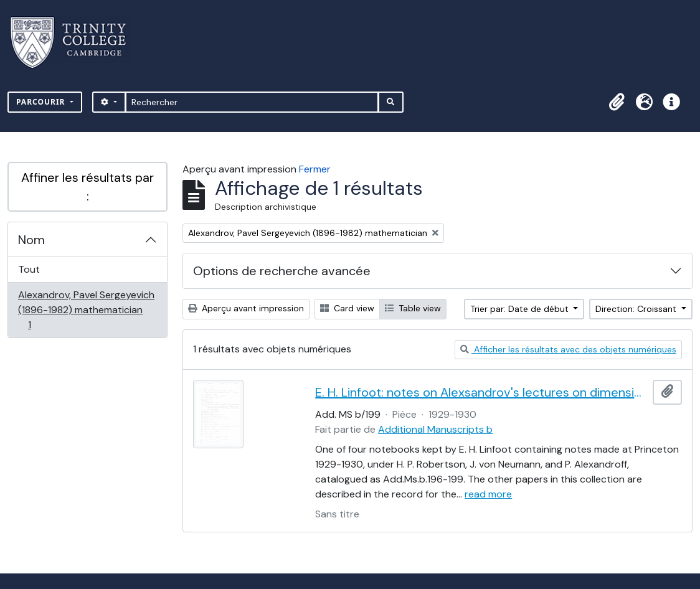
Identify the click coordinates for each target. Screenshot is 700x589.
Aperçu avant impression (246, 308)
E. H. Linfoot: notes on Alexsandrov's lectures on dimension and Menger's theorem (481, 392)
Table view (413, 308)
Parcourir (42, 102)
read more (488, 494)
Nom (31, 240)
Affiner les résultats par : (87, 187)
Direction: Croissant (637, 309)
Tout (29, 269)
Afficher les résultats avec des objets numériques (568, 349)
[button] (617, 102)
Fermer (315, 169)
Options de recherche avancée (282, 271)
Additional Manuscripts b (435, 429)
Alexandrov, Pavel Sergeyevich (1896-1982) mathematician (86, 310)
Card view (347, 308)
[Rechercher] (252, 102)
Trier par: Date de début (521, 309)
